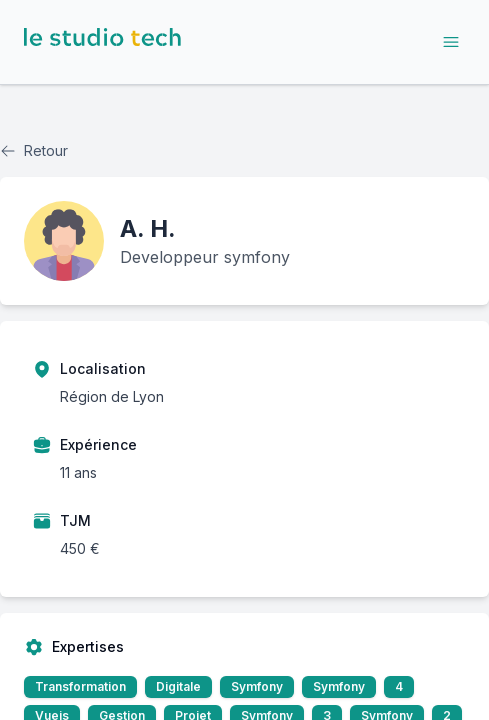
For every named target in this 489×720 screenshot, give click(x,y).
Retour (34, 150)
